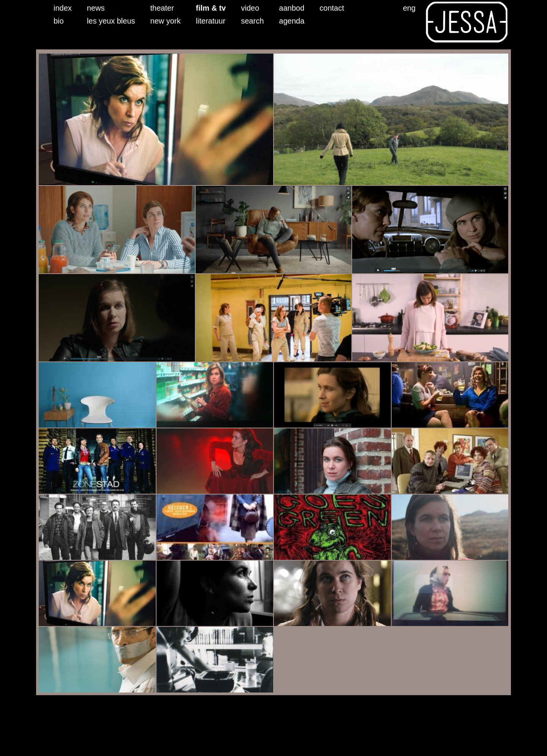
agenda (292, 21)
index (63, 8)
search (253, 21)
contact (332, 8)
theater (162, 8)
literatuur (211, 21)
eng (409, 8)
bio (59, 21)
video (250, 8)
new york (166, 21)
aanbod (292, 8)
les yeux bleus (111, 21)
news (96, 8)
